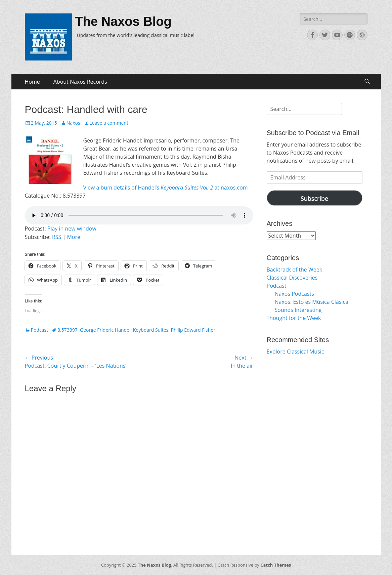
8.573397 (68, 330)
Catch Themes (276, 565)
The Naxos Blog (123, 22)
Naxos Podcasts (294, 294)
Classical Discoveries (292, 278)
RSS (57, 237)
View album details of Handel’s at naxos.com (166, 188)
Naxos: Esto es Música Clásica (312, 302)
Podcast (40, 330)
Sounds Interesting (298, 310)
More (74, 237)
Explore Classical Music (295, 352)
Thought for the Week (294, 318)
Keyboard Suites (151, 330)
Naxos (73, 123)
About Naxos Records (80, 82)
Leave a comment (109, 123)
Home (32, 82)
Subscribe (314, 198)
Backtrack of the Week (295, 270)
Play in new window (72, 229)
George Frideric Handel (105, 330)
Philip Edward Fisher (193, 330)
